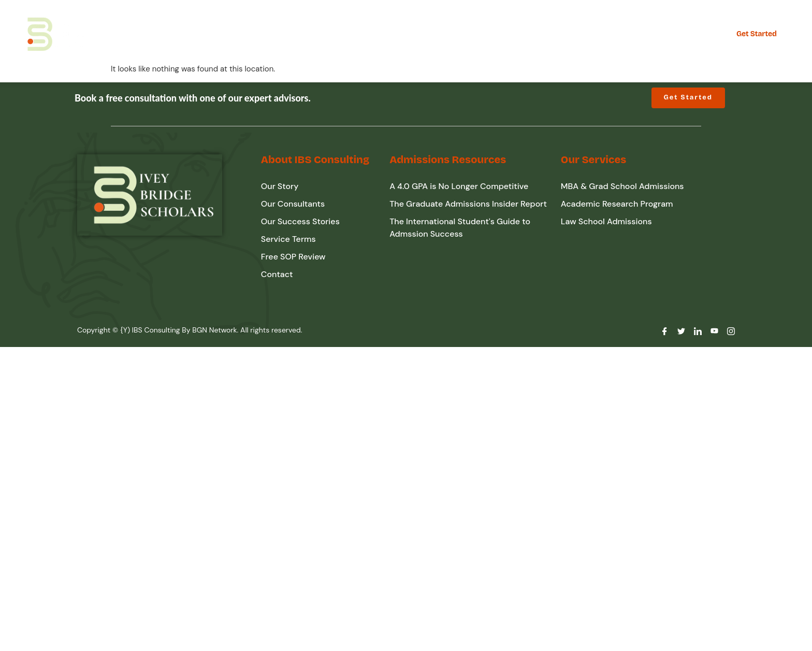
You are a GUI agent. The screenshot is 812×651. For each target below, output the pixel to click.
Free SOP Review (494, 34)
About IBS (303, 34)
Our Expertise (229, 34)
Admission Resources (394, 34)
